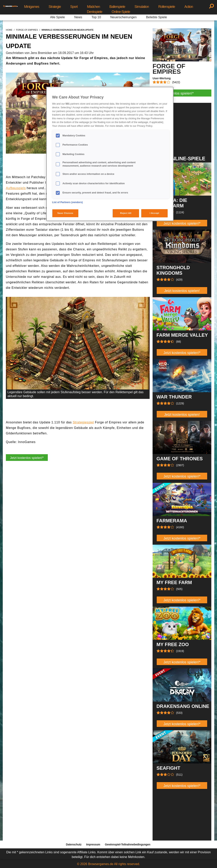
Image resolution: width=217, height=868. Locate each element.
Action (189, 7)
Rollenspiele (167, 7)
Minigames (32, 7)
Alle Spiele (58, 17)
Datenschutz (74, 844)
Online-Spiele (121, 12)
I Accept (154, 213)
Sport (74, 7)
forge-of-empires (27, 30)
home (9, 30)
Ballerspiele (117, 7)
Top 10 (96, 17)
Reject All (126, 213)
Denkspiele (95, 12)
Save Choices (65, 213)
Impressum (93, 844)
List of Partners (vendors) (67, 202)
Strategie (55, 7)
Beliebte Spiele (157, 17)
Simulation (142, 7)
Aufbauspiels (16, 188)
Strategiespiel (83, 422)
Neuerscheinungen (123, 17)
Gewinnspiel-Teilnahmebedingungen (127, 844)
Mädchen (93, 7)
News (78, 17)
